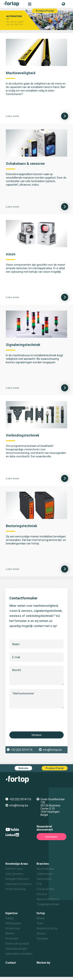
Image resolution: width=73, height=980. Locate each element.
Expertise (11, 913)
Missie (41, 918)
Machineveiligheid (21, 73)
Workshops (13, 928)
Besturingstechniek (22, 526)
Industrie (42, 894)
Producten (12, 939)
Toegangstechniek (48, 904)
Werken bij (43, 963)
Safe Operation (15, 874)
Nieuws (41, 933)
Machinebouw (45, 869)
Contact (11, 963)
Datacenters (44, 879)
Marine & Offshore (48, 899)
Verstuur (36, 735)
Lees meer (13, 116)
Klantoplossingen (16, 949)
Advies (10, 918)
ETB (39, 884)
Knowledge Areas (17, 864)
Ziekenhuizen (45, 874)
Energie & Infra (45, 889)
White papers (13, 923)
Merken (10, 933)
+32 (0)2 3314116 (22, 750)
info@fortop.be (52, 750)
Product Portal (45, 11)
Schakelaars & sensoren (25, 164)
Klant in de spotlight (17, 944)
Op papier (42, 939)
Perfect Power (14, 869)
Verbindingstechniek (23, 435)
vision (11, 254)
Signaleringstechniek (23, 345)
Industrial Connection (18, 884)
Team (40, 923)
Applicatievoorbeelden (19, 954)
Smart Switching (16, 889)
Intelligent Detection (17, 879)
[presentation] (39, 720)
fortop (41, 913)
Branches (43, 864)
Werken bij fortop (47, 928)
